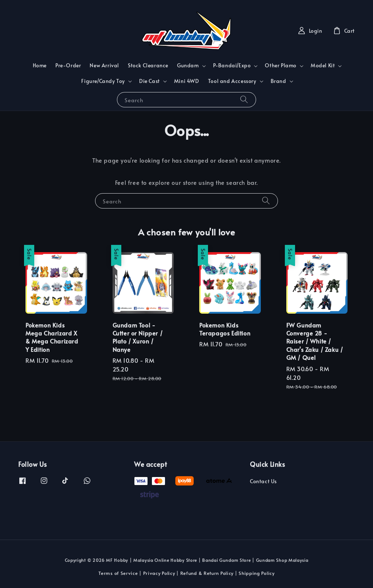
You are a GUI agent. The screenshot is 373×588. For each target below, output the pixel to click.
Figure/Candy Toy (103, 81)
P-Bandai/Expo (232, 65)
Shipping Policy (257, 573)
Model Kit (323, 65)
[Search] (244, 100)
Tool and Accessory (232, 81)
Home (40, 65)
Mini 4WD (187, 81)
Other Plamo (281, 65)
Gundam (188, 65)
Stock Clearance (148, 65)
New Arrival (104, 65)
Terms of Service (118, 573)
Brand (278, 81)
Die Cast (150, 81)
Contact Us (263, 481)
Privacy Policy (159, 573)
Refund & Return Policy (207, 573)
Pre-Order (68, 65)
